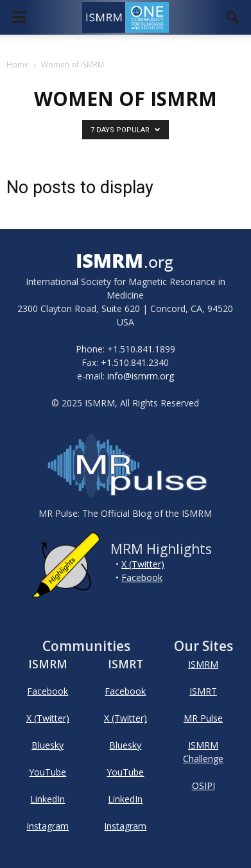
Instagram (48, 826)
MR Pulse (203, 718)
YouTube (48, 772)
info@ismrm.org (141, 376)
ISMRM (203, 664)
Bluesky (48, 745)
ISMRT (203, 691)
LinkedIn (48, 799)
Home (18, 65)
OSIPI (203, 786)
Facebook (142, 577)
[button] (233, 17)
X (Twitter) (143, 564)
